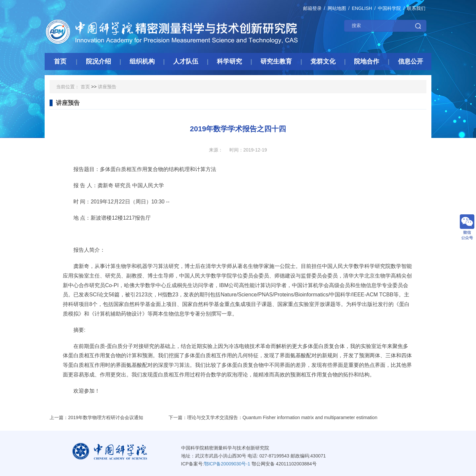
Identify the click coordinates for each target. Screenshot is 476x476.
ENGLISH (362, 8)
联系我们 (416, 8)
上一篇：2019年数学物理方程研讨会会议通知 (96, 417)
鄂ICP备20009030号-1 (227, 464)
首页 (85, 87)
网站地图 (337, 8)
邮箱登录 (312, 8)
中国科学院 (389, 8)
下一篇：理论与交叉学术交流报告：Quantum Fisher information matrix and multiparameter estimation (273, 417)
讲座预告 (107, 87)
